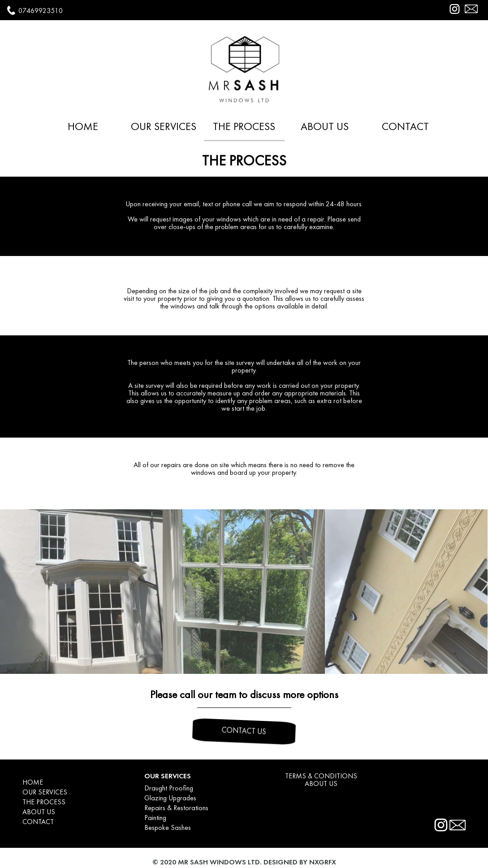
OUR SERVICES (164, 128)
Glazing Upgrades (170, 799)
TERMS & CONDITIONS (321, 777)
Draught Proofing (169, 789)
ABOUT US (325, 128)
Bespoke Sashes (168, 828)
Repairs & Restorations (176, 808)
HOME (83, 128)
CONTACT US (244, 731)
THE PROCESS (244, 128)
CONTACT (405, 128)
